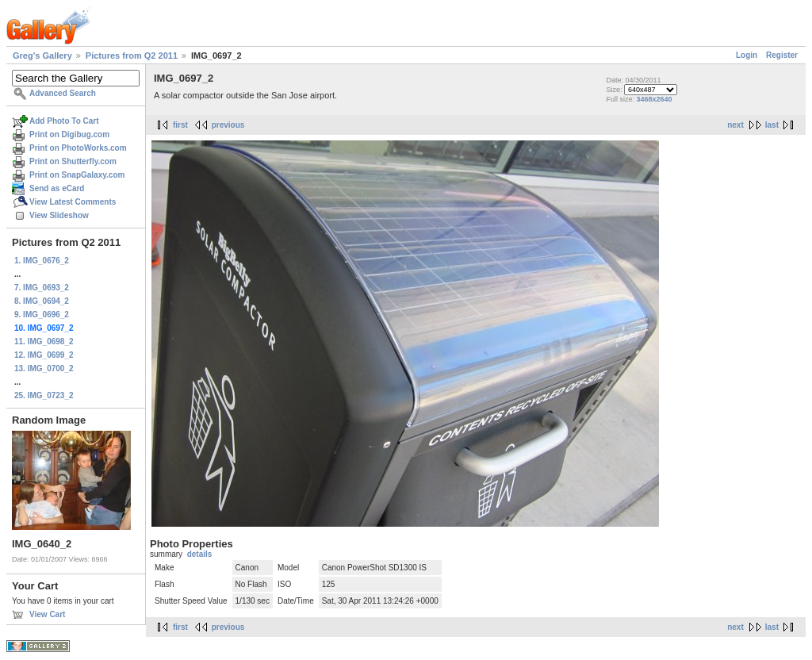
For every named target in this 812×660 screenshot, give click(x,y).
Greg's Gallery (42, 56)
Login (747, 55)
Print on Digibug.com (69, 134)
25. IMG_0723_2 (44, 395)
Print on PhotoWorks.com (78, 148)
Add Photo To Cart (64, 121)
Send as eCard (57, 188)
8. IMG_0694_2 (42, 301)
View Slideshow (59, 215)
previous (228, 125)
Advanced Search (63, 93)
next (735, 125)
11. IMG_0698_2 (44, 342)
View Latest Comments (73, 202)
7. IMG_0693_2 (42, 288)
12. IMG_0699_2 (44, 355)
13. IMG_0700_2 (44, 368)
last (772, 125)
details (200, 554)
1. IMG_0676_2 (42, 261)
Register (782, 55)
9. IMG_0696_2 (42, 315)
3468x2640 (654, 99)
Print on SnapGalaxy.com (77, 175)
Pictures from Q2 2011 (132, 56)
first (180, 125)
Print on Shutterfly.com (73, 161)
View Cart (47, 614)
